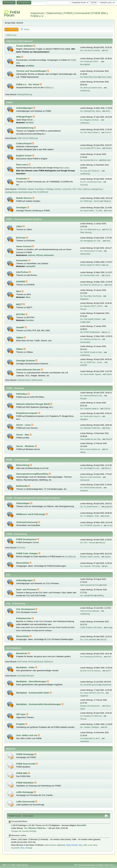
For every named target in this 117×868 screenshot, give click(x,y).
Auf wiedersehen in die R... (91, 738)
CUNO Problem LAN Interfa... (92, 628)
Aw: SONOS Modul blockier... (92, 488)
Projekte (21, 724)
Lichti (90, 845)
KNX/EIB (21, 282)
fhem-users (22, 165)
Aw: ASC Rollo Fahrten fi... (91, 133)
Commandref (82, 13)
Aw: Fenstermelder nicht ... (91, 275)
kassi (108, 241)
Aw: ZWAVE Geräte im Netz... (92, 352)
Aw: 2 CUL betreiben (88, 640)
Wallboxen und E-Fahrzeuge (31, 514)
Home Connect (24, 246)
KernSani (30, 123)
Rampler (83, 399)
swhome (32, 255)
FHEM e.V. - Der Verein (28, 84)
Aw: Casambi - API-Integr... (91, 566)
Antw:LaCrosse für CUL (89, 585)
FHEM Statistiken (25, 783)
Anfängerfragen (25, 117)
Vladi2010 (84, 696)
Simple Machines (22, 865)
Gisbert (109, 374)
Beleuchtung (23, 465)
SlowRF (21, 327)
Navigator (84, 419)
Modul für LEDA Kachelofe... (91, 477)
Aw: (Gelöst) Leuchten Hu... (91, 339)
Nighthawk (61, 845)
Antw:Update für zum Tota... (91, 439)
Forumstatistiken (18, 821)
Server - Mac (23, 435)
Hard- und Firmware (27, 590)
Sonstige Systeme (26, 361)
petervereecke (50, 845)
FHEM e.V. (37, 16)
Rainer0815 (81, 825)
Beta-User (107, 160)
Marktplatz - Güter (26, 667)
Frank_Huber (106, 77)
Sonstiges (22, 207)
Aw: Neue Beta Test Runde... (91, 296)
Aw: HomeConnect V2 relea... (92, 251)
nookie (107, 516)
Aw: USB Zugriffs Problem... (91, 319)
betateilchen (107, 685)
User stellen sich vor (27, 735)
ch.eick (110, 525)
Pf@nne (39, 255)
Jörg (80, 845)
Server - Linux (24, 425)
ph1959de (30, 66)
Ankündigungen (25, 108)
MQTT (20, 304)
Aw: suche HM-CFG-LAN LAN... (93, 693)
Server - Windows (26, 446)
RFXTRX (21, 314)
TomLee (83, 309)
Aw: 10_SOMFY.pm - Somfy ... (92, 362)
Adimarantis (49, 255)
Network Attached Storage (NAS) (33, 404)
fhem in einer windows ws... (91, 449)
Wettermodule (37, 380)
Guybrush (84, 491)
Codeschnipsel (24, 143)
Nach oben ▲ (110, 865)
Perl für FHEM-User (30, 138)
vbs (107, 50)
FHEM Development (27, 539)
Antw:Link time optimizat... (90, 611)
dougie (110, 628)
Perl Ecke (21, 548)
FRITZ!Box (22, 394)
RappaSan (84, 299)
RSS (35, 192)
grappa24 (109, 507)
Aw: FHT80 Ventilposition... (91, 332)
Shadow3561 (85, 254)
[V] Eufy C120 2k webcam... (91, 671)
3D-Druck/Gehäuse (36, 662)
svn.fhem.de (70, 556)
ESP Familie (22, 662)
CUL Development (26, 609)
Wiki (19, 57)
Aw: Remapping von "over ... (91, 241)
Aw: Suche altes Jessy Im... (91, 416)
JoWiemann (85, 123)
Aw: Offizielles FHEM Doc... (91, 428)
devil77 (109, 671)
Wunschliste (23, 563)
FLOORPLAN (43, 192)
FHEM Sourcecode (26, 764)
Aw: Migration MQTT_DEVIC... (92, 306)
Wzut (28, 297)
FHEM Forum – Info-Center (21, 816)
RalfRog (100, 596)
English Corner (24, 156)
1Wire (19, 226)
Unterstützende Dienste (29, 370)
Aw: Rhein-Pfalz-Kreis (89, 77)
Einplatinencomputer (27, 413)
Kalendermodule (24, 380)
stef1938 (84, 365)
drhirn (108, 111)
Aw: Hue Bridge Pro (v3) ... (91, 468)
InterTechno (23, 272)
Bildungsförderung (25, 95)
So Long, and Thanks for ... (91, 171)
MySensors (49, 662)
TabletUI (31, 189)
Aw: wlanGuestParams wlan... (92, 396)
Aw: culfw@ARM (87, 596)
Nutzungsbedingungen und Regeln (91, 865)
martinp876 (31, 266)
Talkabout (107, 201)
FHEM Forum (12, 14)
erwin (110, 285)
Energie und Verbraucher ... (91, 706)
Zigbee (20, 337)
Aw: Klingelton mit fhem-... (90, 120)
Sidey (108, 428)
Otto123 (109, 439)
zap (107, 265)
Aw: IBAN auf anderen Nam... (92, 88)
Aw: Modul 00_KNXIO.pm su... (92, 285)
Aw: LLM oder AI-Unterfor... (91, 50)
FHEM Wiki (99, 13)
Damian (109, 148)
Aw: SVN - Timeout (88, 543)
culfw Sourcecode (26, 802)
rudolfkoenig (85, 91)
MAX (19, 291)
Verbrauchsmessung (27, 522)
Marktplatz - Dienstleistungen (32, 682)
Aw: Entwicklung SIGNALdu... (92, 657)
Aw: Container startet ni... (90, 409)
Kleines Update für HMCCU (91, 265)
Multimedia (22, 486)
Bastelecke (22, 653)
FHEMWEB (22, 189)
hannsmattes (85, 342)
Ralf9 (105, 585)
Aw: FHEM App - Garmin (90, 201)
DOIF (20, 138)
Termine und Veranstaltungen (32, 71)
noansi (107, 275)
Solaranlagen (23, 503)
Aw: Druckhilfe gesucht (89, 685)
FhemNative (40, 189)
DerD (109, 657)
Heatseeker (85, 741)
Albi (106, 727)
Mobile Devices (24, 198)
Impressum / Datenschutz (46, 13)
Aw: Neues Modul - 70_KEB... (92, 211)
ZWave (20, 349)
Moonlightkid (85, 64)
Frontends (22, 179)
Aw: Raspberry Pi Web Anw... (92, 716)
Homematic (22, 260)
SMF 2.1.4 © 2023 (9, 865)
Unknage (29, 848)
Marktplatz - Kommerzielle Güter (33, 693)
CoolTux (108, 133)
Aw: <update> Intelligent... (90, 727)
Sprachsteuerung (25, 192)
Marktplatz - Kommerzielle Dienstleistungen (39, 704)
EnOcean (21, 238)
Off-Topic (21, 714)
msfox (110, 211)
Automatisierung (25, 128)
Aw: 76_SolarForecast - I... (91, 507)
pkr (106, 566)
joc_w (107, 332)
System (108, 557)
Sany (95, 845)
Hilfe (76, 865)
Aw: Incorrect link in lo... (89, 160)
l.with (85, 845)
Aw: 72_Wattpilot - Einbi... (90, 516)
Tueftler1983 (85, 322)
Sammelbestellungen (26, 676)
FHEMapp (49, 189)
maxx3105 (15, 848)
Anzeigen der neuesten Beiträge (24, 831)
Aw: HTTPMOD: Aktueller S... (92, 525)
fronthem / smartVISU (63, 189)
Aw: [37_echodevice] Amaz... (91, 182)
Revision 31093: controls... (91, 557)
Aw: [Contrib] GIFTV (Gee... (91, 148)
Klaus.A (108, 468)
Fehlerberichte (24, 618)
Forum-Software (25, 46)
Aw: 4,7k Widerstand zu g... (91, 230)
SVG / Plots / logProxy (81, 189)
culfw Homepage (25, 792)
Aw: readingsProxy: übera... (91, 111)
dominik (74, 845)
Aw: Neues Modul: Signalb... (91, 374)
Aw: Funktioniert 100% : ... (90, 62)
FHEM (68, 13)
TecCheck (84, 185)
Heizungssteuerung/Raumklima (33, 474)
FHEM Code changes (27, 553)
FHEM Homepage (25, 754)
